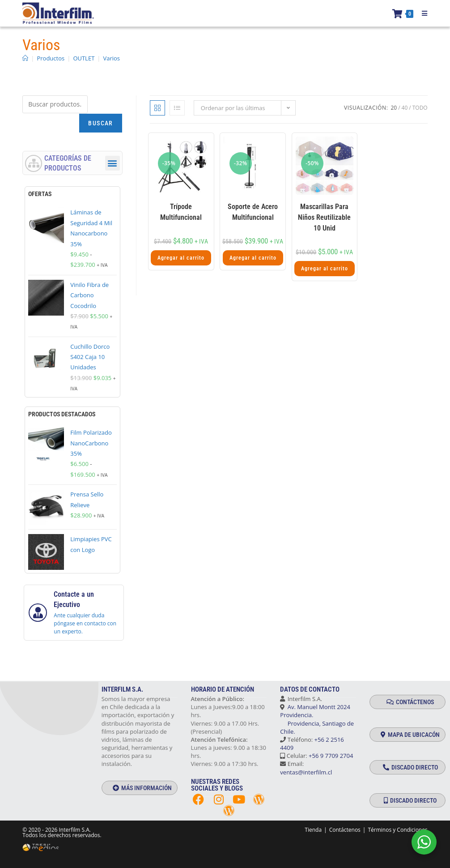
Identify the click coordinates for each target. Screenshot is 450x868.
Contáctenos (345, 830)
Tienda (313, 830)
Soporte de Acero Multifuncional (253, 212)
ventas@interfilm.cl (306, 772)
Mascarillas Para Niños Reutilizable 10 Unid (324, 217)
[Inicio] (25, 58)
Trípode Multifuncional (181, 212)
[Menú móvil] (421, 13)
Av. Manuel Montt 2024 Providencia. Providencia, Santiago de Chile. (317, 719)
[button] (112, 163)
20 (394, 108)
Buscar (100, 123)
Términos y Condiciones (397, 830)
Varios (111, 58)
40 (405, 108)
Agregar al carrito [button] (181, 258)
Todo (420, 108)
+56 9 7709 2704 (331, 756)
